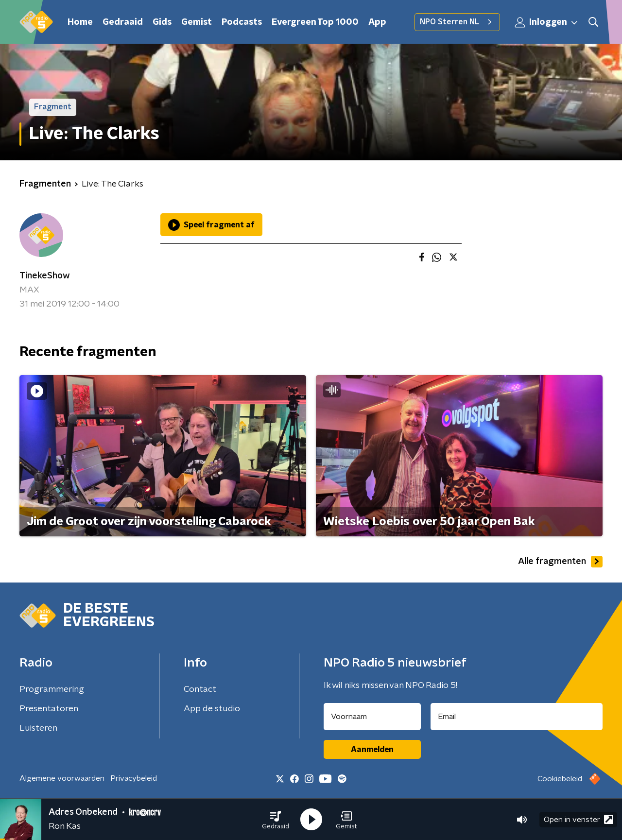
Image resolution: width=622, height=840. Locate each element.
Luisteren (38, 728)
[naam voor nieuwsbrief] (372, 717)
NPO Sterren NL (457, 22)
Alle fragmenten (560, 562)
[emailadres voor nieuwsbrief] (517, 717)
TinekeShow (45, 276)
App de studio (212, 709)
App (377, 22)
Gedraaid (123, 22)
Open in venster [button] (579, 819)
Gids (162, 22)
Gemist (197, 22)
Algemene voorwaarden (62, 778)
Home (80, 22)
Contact (200, 689)
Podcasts (242, 22)
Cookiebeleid (560, 779)
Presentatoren (49, 709)
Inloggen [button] (547, 22)
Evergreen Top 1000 (315, 22)
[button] (276, 820)
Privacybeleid (134, 778)
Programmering (52, 689)
